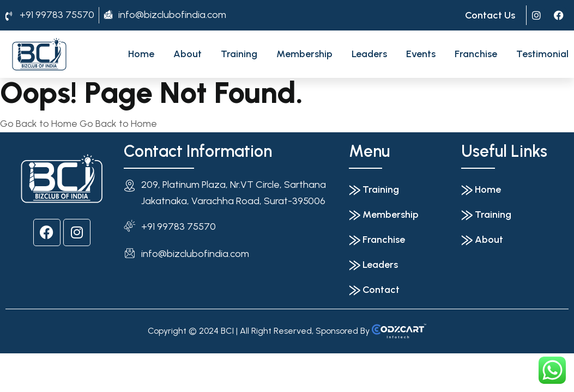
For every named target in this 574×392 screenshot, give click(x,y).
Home (141, 54)
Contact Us (490, 15)
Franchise (476, 54)
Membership (304, 54)
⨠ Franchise (377, 240)
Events (421, 54)
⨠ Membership (384, 215)
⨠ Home (481, 189)
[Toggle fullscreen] (12, 364)
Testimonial (542, 54)
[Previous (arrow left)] (3, 381)
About (188, 54)
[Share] (21, 364)
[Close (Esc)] (29, 364)
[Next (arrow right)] (12, 381)
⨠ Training (374, 189)
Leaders (369, 54)
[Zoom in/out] (3, 364)
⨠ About (482, 240)
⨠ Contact (374, 290)
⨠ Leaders (373, 265)
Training (239, 54)
